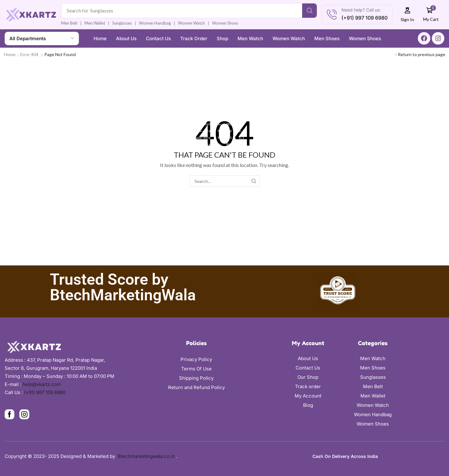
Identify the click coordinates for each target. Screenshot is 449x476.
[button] (408, 14)
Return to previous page (422, 54)
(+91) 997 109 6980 (45, 392)
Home (10, 54)
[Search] (309, 11)
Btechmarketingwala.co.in (147, 456)
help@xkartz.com (42, 384)
